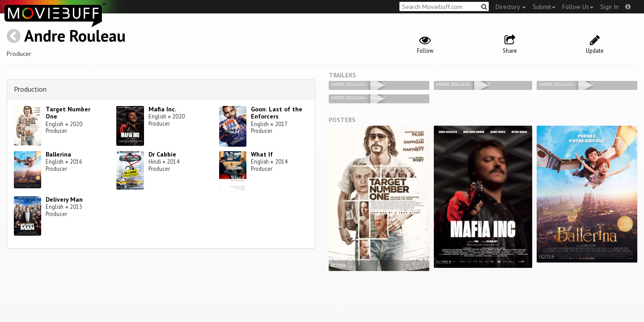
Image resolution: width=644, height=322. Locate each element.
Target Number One (68, 113)
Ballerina (58, 154)
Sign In (609, 7)
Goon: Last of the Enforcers (277, 113)
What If (262, 154)
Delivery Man (64, 199)
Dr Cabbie (162, 154)
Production (30, 89)
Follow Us (578, 7)
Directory (511, 7)
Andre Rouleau (75, 36)
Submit (544, 7)
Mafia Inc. (162, 109)
